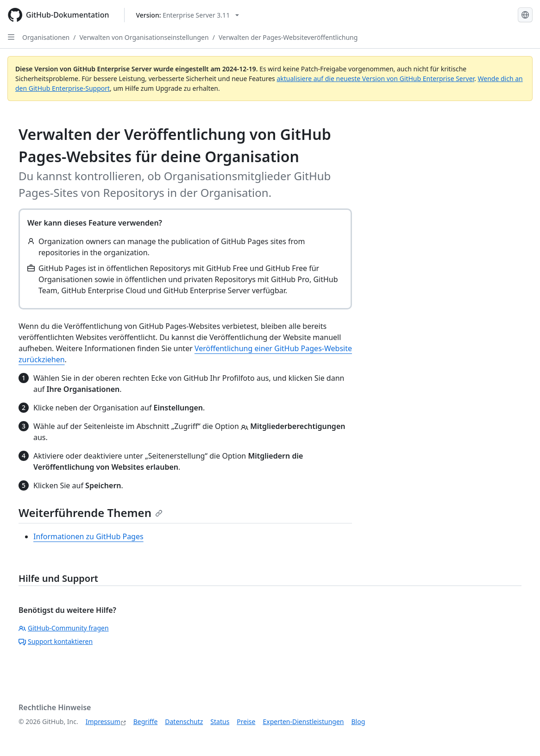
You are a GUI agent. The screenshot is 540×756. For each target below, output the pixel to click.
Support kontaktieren (56, 641)
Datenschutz (184, 721)
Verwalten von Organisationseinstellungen (144, 37)
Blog (358, 721)
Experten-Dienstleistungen (303, 721)
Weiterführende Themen (91, 513)
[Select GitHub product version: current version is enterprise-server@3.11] (188, 15)
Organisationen (46, 37)
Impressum (103, 721)
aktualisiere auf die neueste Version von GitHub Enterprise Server (375, 79)
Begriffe (146, 721)
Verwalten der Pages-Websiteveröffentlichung (288, 37)
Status (220, 721)
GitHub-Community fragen (64, 628)
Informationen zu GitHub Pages (88, 536)
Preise (246, 721)
